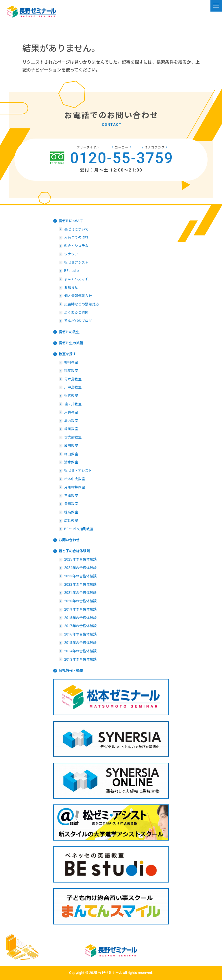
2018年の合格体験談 (80, 618)
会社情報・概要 (71, 670)
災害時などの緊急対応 (82, 304)
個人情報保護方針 (78, 296)
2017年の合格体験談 (80, 626)
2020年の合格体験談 (80, 601)
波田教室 (71, 446)
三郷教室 (71, 496)
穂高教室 (71, 512)
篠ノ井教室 (73, 404)
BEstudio (71, 271)
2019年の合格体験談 (80, 609)
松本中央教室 (75, 479)
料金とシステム (76, 246)
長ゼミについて (71, 221)
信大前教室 (73, 437)
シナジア (71, 254)
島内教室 (71, 421)
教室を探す (67, 354)
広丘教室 (71, 521)
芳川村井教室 (75, 487)
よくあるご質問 (76, 312)
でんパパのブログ (78, 321)
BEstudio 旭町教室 (79, 529)
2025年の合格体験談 (80, 559)
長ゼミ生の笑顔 (71, 343)
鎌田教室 (71, 454)
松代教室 (71, 396)
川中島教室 (73, 387)
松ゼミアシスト (76, 263)
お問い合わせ (69, 540)
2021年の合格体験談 (80, 593)
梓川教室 (71, 429)
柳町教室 (71, 362)
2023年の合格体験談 (80, 576)
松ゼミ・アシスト (78, 471)
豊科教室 (71, 504)
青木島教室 (73, 379)
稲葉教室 (71, 371)
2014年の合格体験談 (80, 651)
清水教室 (71, 462)
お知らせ (71, 288)
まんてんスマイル (78, 279)
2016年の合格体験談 (80, 634)
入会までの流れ (76, 237)
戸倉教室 (71, 412)
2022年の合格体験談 (80, 585)
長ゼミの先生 (69, 332)
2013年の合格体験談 (80, 660)
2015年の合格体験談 (80, 643)
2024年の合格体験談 (80, 568)
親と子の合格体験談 (74, 551)
